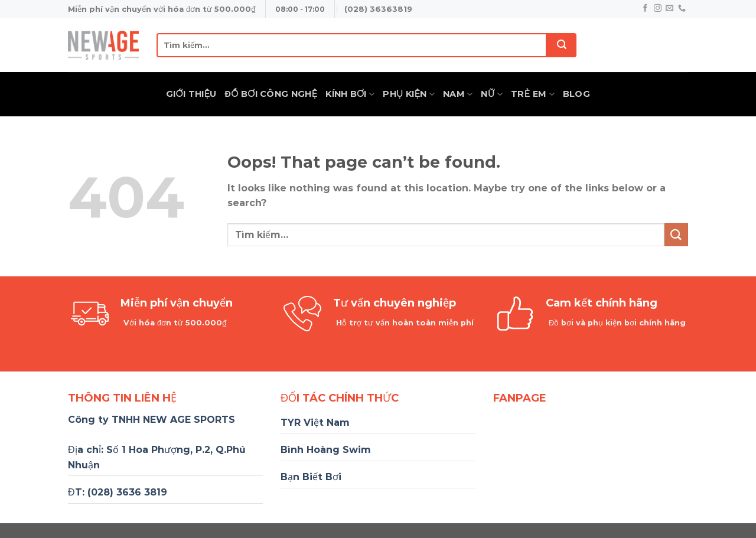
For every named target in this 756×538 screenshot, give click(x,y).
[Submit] (562, 45)
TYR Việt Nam (315, 423)
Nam (458, 94)
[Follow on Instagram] (658, 9)
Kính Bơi (350, 94)
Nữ (492, 94)
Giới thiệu (191, 94)
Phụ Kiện (409, 94)
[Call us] (682, 9)
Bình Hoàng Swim (326, 450)
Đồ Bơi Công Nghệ (271, 94)
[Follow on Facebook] (645, 9)
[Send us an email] (669, 9)
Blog (576, 94)
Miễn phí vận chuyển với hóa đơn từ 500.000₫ (162, 9)
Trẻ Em (533, 94)
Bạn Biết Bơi (311, 477)
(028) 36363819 (378, 9)
